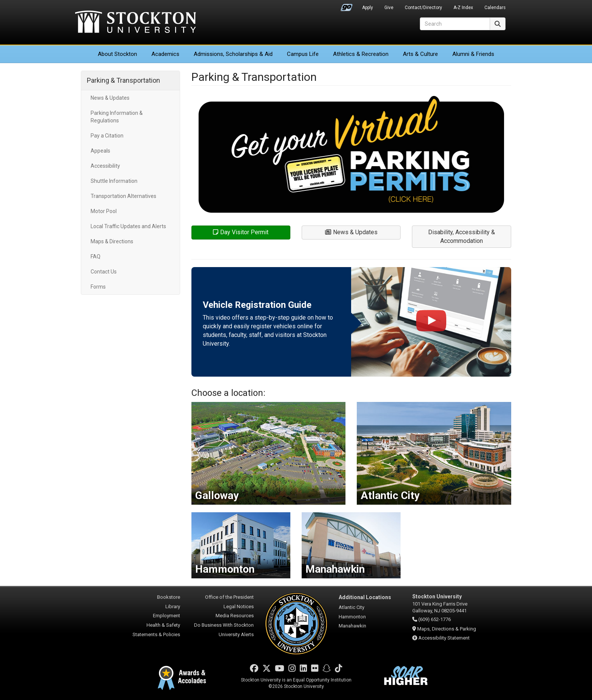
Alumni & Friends (473, 54)
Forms (98, 287)
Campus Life (303, 54)
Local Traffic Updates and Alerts (128, 226)
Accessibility (105, 166)
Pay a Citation (107, 136)
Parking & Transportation (123, 80)
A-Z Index (463, 8)
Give (389, 8)
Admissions (233, 54)
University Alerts (236, 634)
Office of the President (229, 597)
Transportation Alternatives (123, 196)
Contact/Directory (423, 8)
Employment (166, 616)
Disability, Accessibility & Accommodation (462, 236)
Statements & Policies (156, 634)
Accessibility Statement (444, 638)
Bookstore (169, 597)
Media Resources (235, 616)
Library (173, 607)
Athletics (361, 54)
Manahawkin (352, 626)
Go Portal (347, 6)
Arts (420, 54)
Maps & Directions (112, 241)
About (117, 54)
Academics (165, 54)
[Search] (455, 24)
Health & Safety (163, 625)
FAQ (96, 257)
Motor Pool (104, 211)
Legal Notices (239, 607)
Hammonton (352, 617)
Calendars (495, 8)
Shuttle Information (114, 181)
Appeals (100, 151)
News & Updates (110, 98)
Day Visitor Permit (241, 232)
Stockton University (136, 23)
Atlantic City (351, 607)
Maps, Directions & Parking (447, 629)
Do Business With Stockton (224, 625)
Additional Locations (365, 597)
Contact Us (104, 272)
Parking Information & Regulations (117, 117)
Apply (368, 8)
